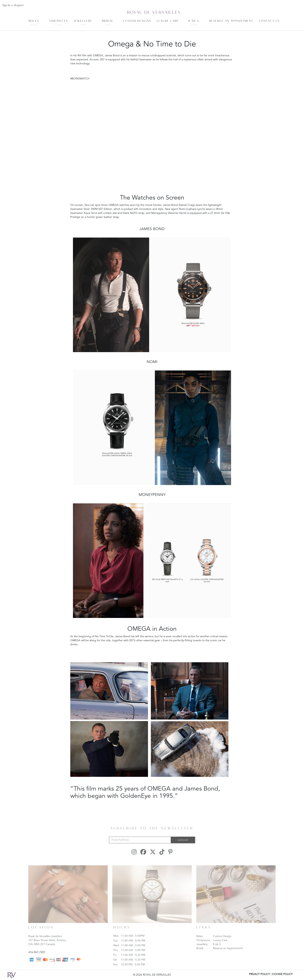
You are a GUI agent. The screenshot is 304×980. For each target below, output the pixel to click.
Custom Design (222, 941)
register (19, 5)
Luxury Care (220, 945)
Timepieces (203, 945)
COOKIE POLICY (282, 974)
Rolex (200, 941)
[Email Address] (140, 845)
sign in (6, 5)
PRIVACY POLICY (259, 974)
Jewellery (202, 949)
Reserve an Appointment (228, 953)
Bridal (200, 953)
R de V (217, 949)
